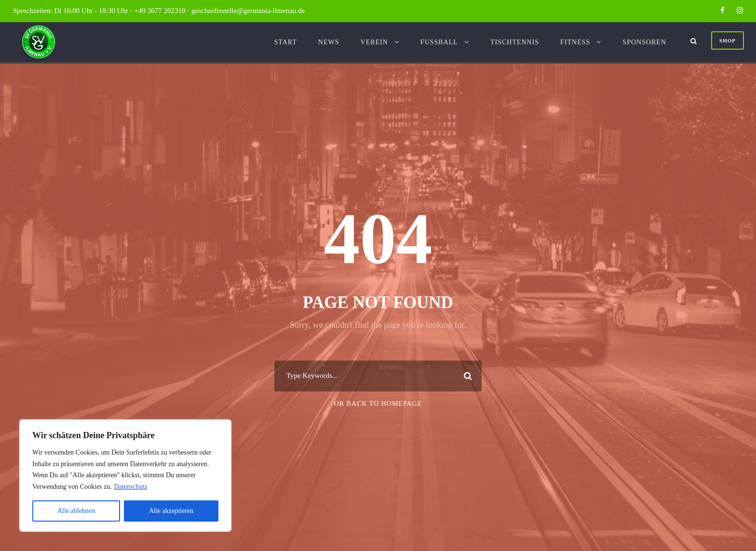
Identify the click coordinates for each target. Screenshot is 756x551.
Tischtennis (515, 42)
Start (285, 42)
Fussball (439, 42)
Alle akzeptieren (171, 511)
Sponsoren (644, 42)
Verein (374, 42)
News (329, 42)
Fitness (575, 42)
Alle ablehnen (76, 511)
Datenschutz (130, 487)
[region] (125, 476)
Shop (728, 40)
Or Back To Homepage (378, 404)
